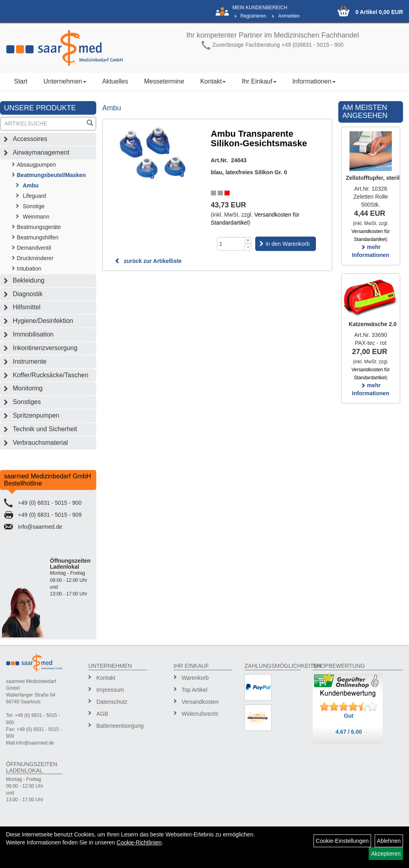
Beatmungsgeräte (39, 227)
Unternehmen (65, 81)
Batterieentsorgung (119, 726)
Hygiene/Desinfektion (43, 321)
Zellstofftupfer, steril (373, 178)
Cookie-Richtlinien (139, 842)
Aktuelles (115, 81)
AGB (102, 714)
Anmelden (289, 16)
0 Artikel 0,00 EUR (379, 12)
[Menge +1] (248, 240)
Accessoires (30, 139)
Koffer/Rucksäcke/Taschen (51, 375)
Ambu (31, 185)
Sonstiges (27, 402)
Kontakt (213, 81)
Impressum (110, 690)
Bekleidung (29, 280)
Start (21, 81)
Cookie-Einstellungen (342, 841)
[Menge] (231, 244)
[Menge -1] (248, 247)
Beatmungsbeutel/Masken (51, 175)
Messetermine (164, 81)
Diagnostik (28, 294)
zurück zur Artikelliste (148, 261)
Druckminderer (35, 258)
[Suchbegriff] (43, 124)
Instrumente (30, 361)
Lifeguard (34, 196)
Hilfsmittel (27, 307)
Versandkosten (200, 702)
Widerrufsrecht (200, 714)
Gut (349, 716)
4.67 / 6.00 (349, 732)
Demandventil (34, 248)
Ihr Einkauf (259, 81)
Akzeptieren (386, 854)
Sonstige (34, 206)
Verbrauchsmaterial (40, 443)
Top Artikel (195, 690)
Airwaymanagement (41, 152)
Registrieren (253, 16)
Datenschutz (112, 702)
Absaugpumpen (36, 165)
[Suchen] (90, 124)
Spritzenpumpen (36, 415)
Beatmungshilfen (38, 237)
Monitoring (28, 388)
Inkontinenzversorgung (45, 348)
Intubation (29, 269)
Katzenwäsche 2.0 (373, 324)
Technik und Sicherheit (45, 429)
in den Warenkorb (288, 244)
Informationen (314, 81)
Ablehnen (389, 841)
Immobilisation (33, 334)
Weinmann (36, 217)
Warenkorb (195, 678)
